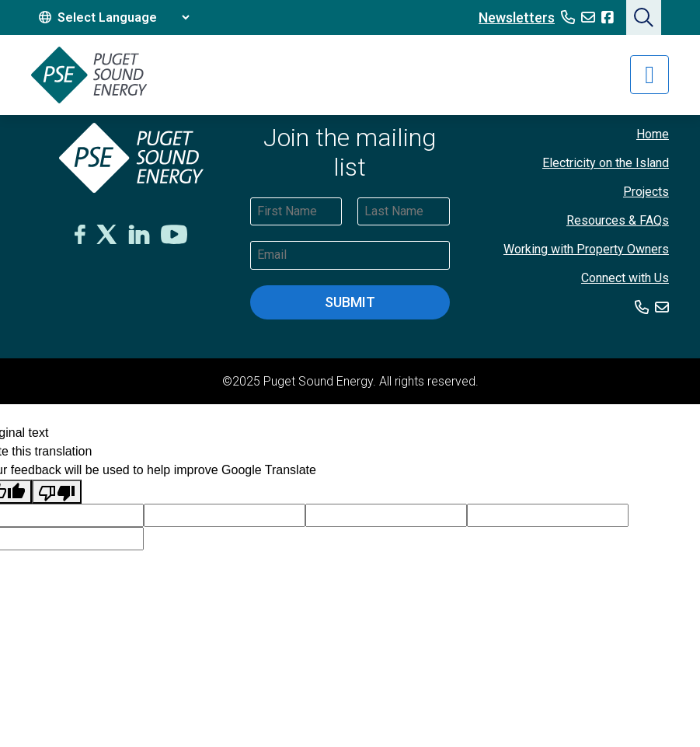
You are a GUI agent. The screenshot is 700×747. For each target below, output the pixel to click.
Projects (646, 192)
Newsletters (517, 17)
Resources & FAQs (618, 220)
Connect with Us (625, 278)
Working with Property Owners (586, 249)
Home (653, 134)
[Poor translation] (57, 492)
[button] (644, 17)
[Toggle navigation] (650, 75)
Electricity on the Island (606, 163)
